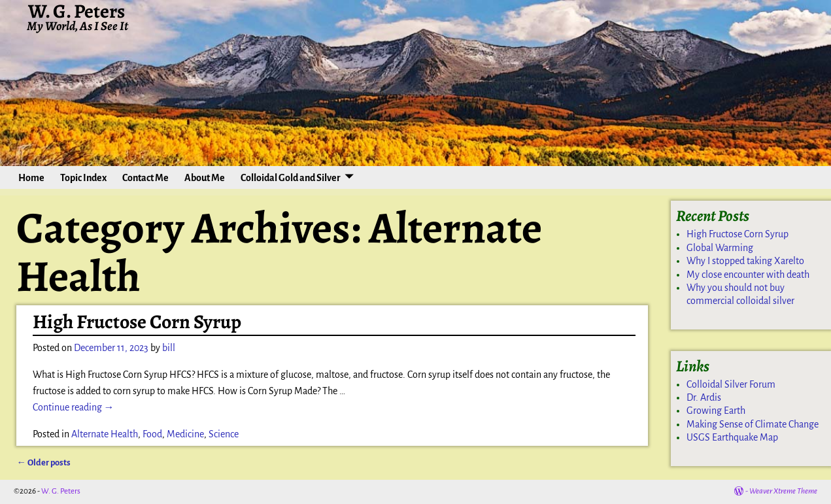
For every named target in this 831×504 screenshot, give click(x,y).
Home (31, 178)
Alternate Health (105, 434)
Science (224, 434)
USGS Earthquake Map (732, 437)
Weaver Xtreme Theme (783, 491)
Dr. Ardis (704, 397)
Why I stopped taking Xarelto (745, 261)
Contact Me (145, 178)
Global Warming (720, 248)
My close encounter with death (748, 275)
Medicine (185, 434)
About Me (205, 178)
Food (152, 434)
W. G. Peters (61, 491)
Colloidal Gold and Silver (291, 178)
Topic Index (83, 178)
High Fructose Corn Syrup (137, 322)
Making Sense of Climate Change (753, 424)
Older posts (43, 462)
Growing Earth (716, 411)
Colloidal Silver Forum (731, 384)
